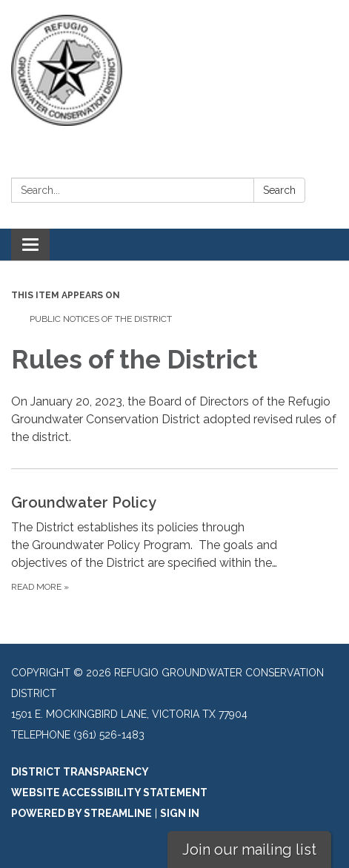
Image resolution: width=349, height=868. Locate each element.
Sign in (180, 813)
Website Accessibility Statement (109, 793)
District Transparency (80, 772)
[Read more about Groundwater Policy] (174, 543)
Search (279, 190)
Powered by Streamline (82, 813)
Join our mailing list (249, 850)
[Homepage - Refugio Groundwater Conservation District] (174, 70)
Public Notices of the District (101, 319)
